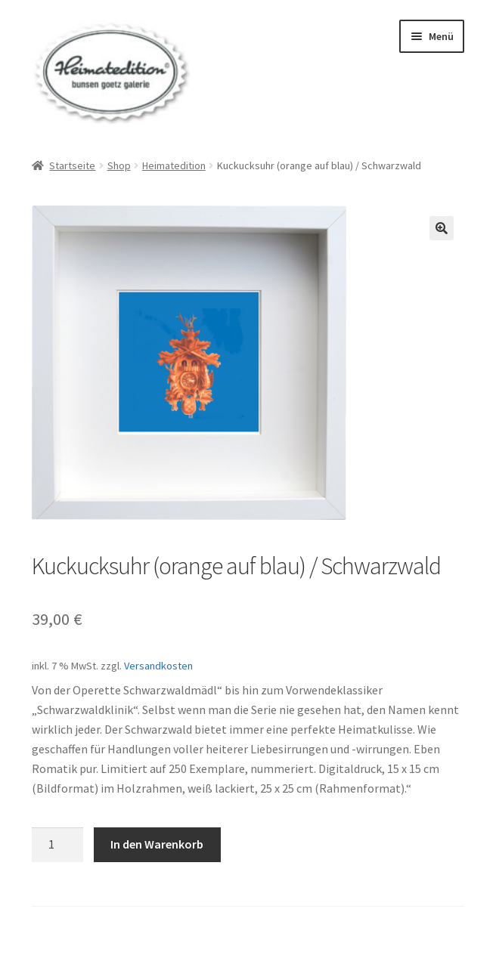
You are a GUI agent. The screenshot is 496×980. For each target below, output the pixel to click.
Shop (119, 165)
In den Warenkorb (157, 844)
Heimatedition (174, 165)
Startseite (72, 165)
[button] (442, 228)
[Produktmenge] (57, 845)
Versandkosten (158, 666)
